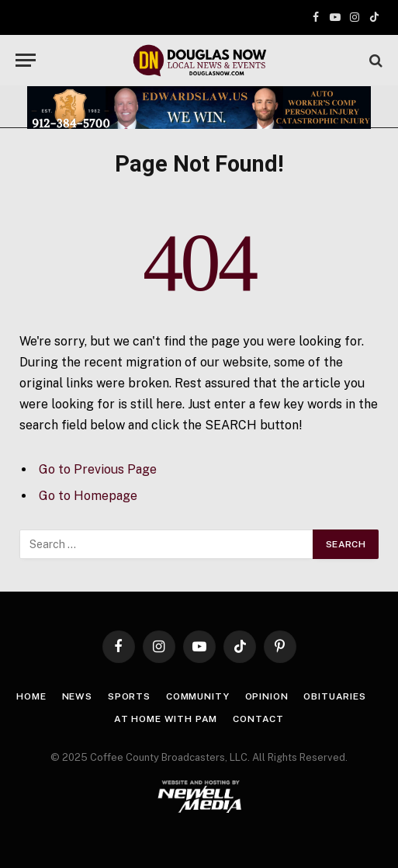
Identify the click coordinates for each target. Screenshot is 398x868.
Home (31, 696)
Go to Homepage (88, 496)
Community (198, 696)
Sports (129, 696)
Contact (258, 719)
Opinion (267, 696)
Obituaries (334, 696)
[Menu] (26, 60)
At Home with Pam (166, 719)
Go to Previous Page (98, 469)
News (77, 696)
